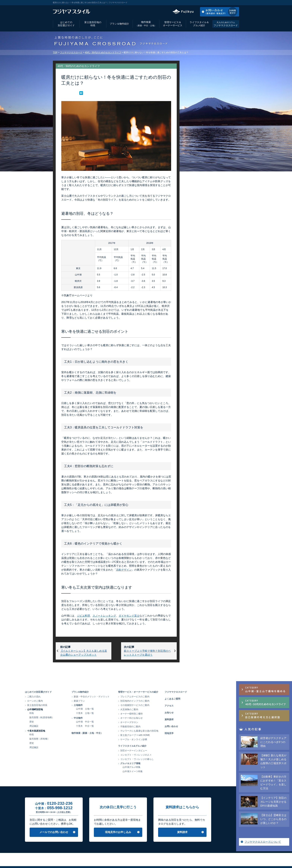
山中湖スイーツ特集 (161, 771)
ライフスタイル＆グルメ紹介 (199, 24)
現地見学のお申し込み (146, 832)
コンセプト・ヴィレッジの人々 (164, 755)
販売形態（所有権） (67, 739)
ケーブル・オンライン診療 (162, 739)
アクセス (209, 3)
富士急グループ (207, 856)
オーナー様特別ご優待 (159, 714)
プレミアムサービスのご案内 (163, 697)
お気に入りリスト (229, 3)
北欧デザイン (124, 570)
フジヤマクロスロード (226, 24)
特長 (60, 713)
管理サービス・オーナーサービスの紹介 (166, 692)
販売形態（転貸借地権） (70, 717)
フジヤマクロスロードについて (210, 221)
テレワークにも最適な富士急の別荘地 (167, 731)
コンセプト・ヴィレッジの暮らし (165, 759)
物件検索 (146, 24)
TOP (55, 52)
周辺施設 (62, 726)
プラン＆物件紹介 (119, 24)
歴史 (60, 722)
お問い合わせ (199, 726)
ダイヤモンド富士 (129, 616)
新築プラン (107, 701)
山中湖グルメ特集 (159, 767)
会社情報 (97, 856)
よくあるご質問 (200, 699)
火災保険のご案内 (157, 709)
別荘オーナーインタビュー (162, 751)
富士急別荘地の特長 (93, 24)
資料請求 (197, 719)
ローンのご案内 (63, 701)
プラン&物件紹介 (108, 692)
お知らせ (197, 713)
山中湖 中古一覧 (113, 722)
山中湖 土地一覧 (113, 709)
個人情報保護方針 (116, 856)
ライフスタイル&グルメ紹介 (160, 746)
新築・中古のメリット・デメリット (120, 697)
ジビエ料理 (83, 616)
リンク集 (170, 856)
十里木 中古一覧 (113, 726)
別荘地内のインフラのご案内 (163, 701)
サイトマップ (186, 856)
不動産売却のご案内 (158, 727)
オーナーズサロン (157, 722)
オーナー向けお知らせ (159, 718)
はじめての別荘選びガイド (66, 24)
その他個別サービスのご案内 (163, 705)
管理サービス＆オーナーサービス (173, 24)
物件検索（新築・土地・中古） (115, 733)
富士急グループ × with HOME (163, 735)
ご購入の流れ (62, 697)
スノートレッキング (104, 616)
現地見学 (197, 733)
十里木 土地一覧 (113, 713)
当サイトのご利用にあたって (145, 856)
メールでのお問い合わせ (82, 832)
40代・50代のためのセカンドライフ (103, 52)
